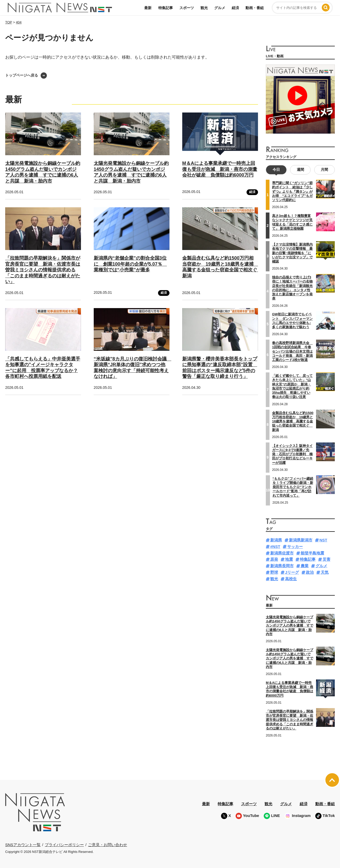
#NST (275, 546)
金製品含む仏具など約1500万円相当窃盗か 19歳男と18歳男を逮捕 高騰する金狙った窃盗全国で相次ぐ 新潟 (293, 421)
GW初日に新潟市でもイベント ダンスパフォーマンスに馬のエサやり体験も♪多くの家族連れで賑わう (292, 321)
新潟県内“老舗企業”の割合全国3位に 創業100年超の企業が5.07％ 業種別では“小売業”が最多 (130, 264)
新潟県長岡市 (282, 566)
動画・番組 (255, 8)
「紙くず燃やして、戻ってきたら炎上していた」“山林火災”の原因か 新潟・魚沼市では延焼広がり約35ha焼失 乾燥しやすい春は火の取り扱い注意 (292, 386)
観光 (204, 8)
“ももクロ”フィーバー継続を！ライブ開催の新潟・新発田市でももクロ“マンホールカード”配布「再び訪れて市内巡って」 (293, 487)
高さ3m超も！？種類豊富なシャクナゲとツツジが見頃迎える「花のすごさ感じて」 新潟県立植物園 (292, 222)
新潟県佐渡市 (282, 553)
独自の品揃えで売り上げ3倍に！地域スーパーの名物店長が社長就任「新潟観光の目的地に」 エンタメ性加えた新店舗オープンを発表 (292, 288)
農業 (305, 566)
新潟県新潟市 (301, 540)
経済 (235, 8)
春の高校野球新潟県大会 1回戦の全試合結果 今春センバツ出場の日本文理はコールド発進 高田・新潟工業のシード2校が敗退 (292, 351)
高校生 (291, 579)
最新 (148, 8)
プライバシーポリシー (64, 844)
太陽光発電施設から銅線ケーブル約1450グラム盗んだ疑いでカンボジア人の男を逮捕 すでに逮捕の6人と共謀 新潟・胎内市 (289, 625)
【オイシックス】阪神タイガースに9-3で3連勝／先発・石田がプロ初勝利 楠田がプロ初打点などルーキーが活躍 (292, 454)
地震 (289, 559)
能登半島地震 (312, 553)
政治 (310, 572)
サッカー (295, 546)
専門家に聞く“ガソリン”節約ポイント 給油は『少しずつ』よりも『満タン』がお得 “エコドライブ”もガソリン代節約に (292, 191)
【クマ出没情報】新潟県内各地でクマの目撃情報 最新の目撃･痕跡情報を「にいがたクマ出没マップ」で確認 (292, 253)
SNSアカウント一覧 (23, 845)
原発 (274, 559)
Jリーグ (292, 572)
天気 (325, 572)
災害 (326, 559)
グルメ (220, 8)
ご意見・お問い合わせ (108, 844)
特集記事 (166, 8)
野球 (274, 572)
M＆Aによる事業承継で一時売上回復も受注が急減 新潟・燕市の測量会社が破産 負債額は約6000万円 (220, 169)
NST (323, 540)
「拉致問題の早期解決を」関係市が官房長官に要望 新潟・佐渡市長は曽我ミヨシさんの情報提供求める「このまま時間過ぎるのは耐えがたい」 (43, 270)
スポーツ (187, 8)
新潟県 (276, 540)
